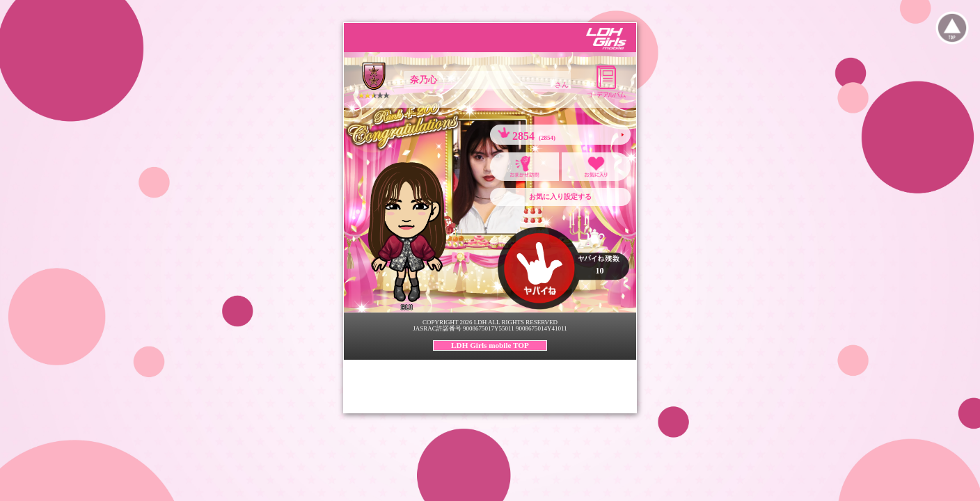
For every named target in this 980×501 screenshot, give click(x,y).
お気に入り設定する (560, 197)
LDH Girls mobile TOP (490, 345)
